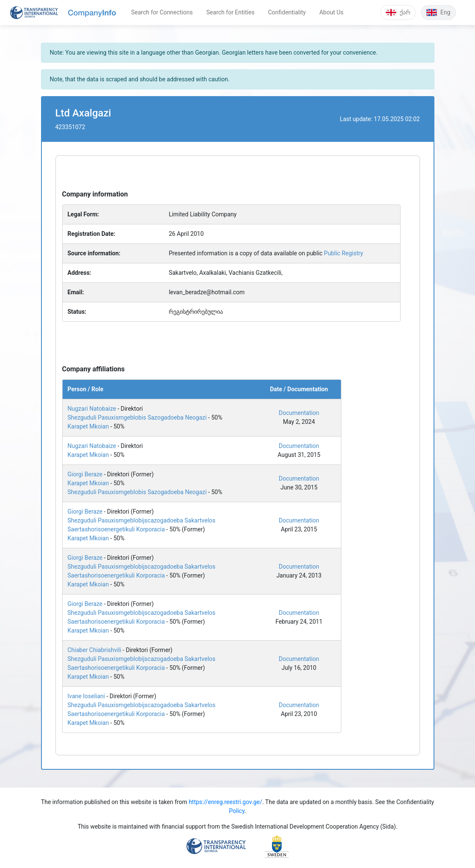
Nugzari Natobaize (92, 409)
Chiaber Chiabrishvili (95, 650)
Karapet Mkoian (88, 426)
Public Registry (344, 253)
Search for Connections (162, 12)
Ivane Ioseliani (86, 696)
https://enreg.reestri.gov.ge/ (225, 802)
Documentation (299, 413)
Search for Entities (231, 12)
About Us (331, 12)
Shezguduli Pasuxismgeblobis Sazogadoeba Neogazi (137, 417)
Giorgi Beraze (85, 474)
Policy (237, 811)
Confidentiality (287, 12)
